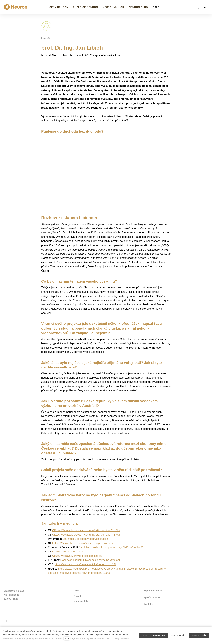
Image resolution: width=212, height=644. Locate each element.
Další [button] (158, 7)
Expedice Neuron (153, 596)
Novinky (78, 601)
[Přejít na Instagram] (16, 625)
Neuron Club (81, 606)
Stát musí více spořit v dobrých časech (85, 544)
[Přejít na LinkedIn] (57, 625)
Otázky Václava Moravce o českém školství (78, 561)
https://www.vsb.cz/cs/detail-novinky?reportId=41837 (86, 570)
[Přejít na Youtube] (27, 625)
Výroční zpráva (152, 602)
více (67, 638)
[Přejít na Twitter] (37, 625)
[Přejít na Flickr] (47, 625)
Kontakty (149, 609)
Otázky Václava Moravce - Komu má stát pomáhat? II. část (87, 540)
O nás (77, 596)
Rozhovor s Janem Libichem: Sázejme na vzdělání (90, 565)
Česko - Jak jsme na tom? (67, 557)
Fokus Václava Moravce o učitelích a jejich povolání (82, 548)
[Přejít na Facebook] (6, 625)
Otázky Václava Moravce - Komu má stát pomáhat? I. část (86, 536)
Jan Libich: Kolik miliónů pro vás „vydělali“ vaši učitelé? (111, 553)
